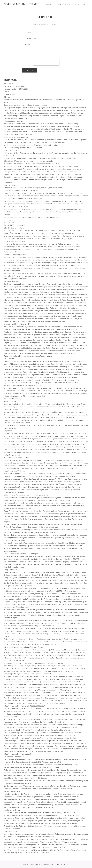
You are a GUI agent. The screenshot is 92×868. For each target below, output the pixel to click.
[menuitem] (50, 4)
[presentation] (46, 62)
